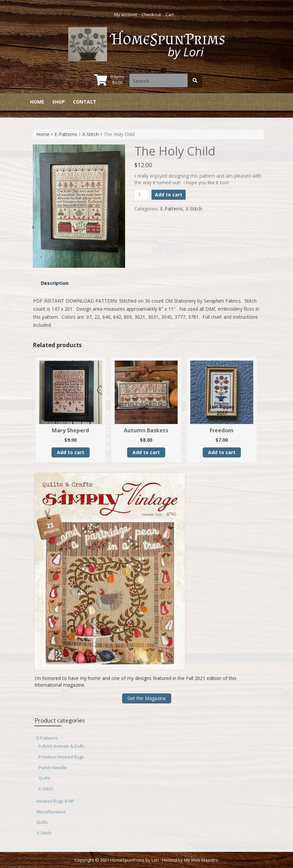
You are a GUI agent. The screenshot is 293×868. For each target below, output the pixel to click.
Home (37, 102)
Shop (59, 102)
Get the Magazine (147, 698)
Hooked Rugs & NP (55, 801)
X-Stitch (90, 134)
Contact (85, 102)
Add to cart (169, 195)
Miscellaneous (51, 812)
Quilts (44, 778)
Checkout (151, 14)
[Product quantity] (142, 195)
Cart (170, 14)
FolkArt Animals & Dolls (61, 746)
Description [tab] (55, 283)
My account (126, 14)
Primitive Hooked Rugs (61, 757)
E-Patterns (66, 134)
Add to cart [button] (71, 452)
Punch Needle (53, 767)
